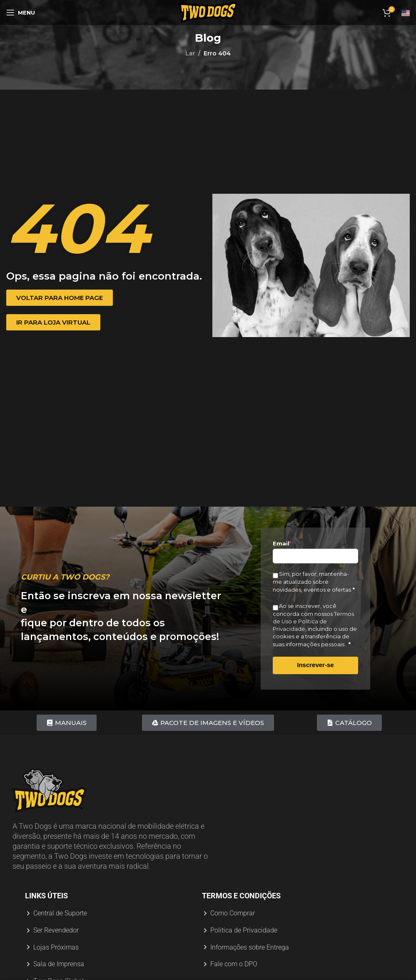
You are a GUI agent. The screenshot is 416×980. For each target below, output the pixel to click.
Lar (190, 53)
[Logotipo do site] (208, 12)
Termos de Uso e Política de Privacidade (313, 621)
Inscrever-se (315, 665)
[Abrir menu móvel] (21, 12)
